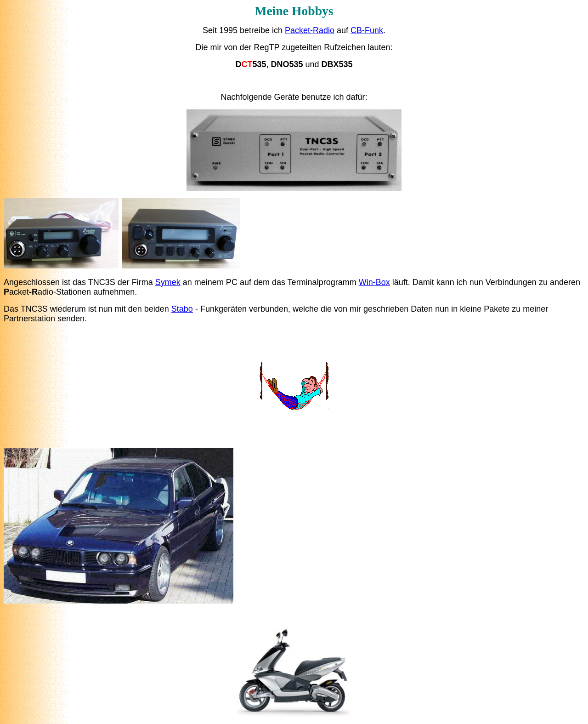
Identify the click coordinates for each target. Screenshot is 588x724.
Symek (168, 282)
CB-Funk (367, 30)
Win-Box (374, 282)
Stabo (182, 309)
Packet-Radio (310, 30)
